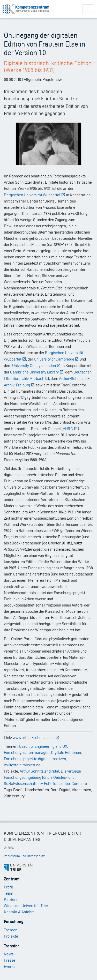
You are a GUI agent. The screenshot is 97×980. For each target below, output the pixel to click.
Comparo (79, 784)
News (9, 954)
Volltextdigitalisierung (22, 765)
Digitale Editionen (66, 753)
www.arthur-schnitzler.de (36, 738)
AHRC (70, 429)
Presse (10, 960)
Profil (8, 887)
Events (10, 966)
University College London (36, 366)
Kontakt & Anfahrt (19, 912)
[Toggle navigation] (88, 9)
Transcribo (61, 784)
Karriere (11, 899)
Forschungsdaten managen (27, 753)
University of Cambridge (57, 359)
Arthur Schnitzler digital (39, 771)
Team (9, 893)
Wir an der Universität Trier (26, 906)
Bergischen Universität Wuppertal (35, 195)
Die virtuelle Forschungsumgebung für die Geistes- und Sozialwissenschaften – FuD (42, 777)
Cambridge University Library (37, 372)
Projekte (11, 936)
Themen (11, 930)
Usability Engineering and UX (43, 746)
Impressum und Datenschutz (24, 856)
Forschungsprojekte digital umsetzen (35, 759)
